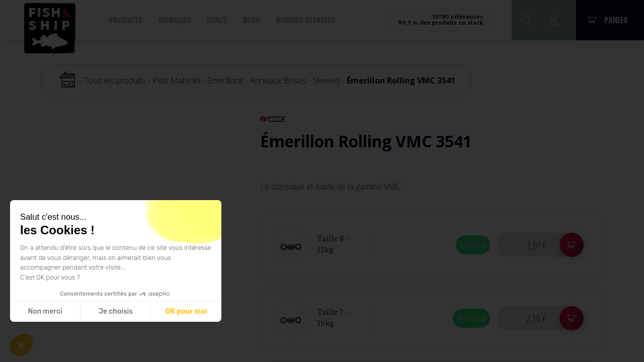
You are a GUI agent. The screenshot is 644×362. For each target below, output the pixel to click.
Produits (126, 20)
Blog (252, 20)
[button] (21, 345)
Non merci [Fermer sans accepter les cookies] (45, 311)
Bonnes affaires (306, 20)
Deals (217, 20)
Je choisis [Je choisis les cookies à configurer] (116, 311)
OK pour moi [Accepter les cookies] (186, 311)
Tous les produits (115, 80)
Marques (175, 20)
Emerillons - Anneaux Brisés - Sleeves (273, 80)
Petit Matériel (176, 80)
